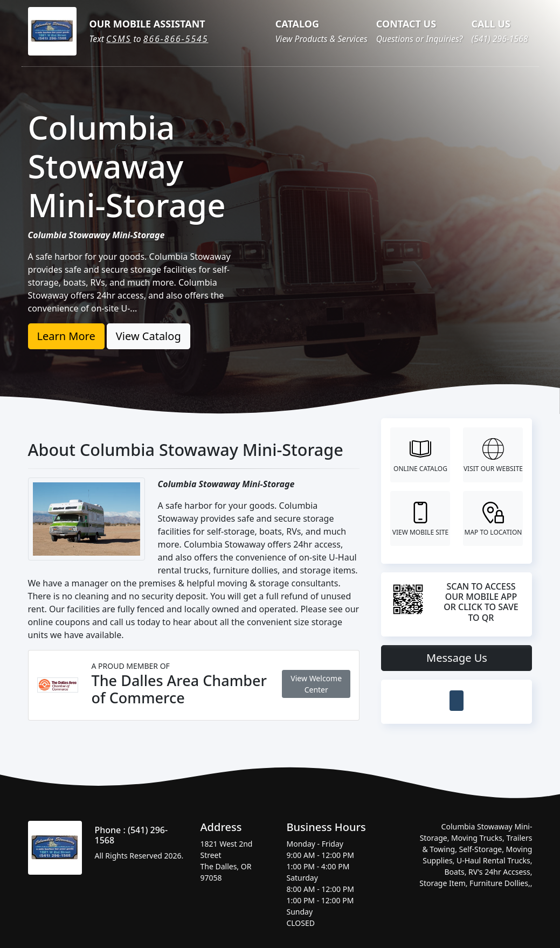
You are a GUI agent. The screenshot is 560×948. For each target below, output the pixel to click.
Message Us (457, 658)
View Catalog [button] (148, 336)
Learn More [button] (66, 336)
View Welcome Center (316, 684)
